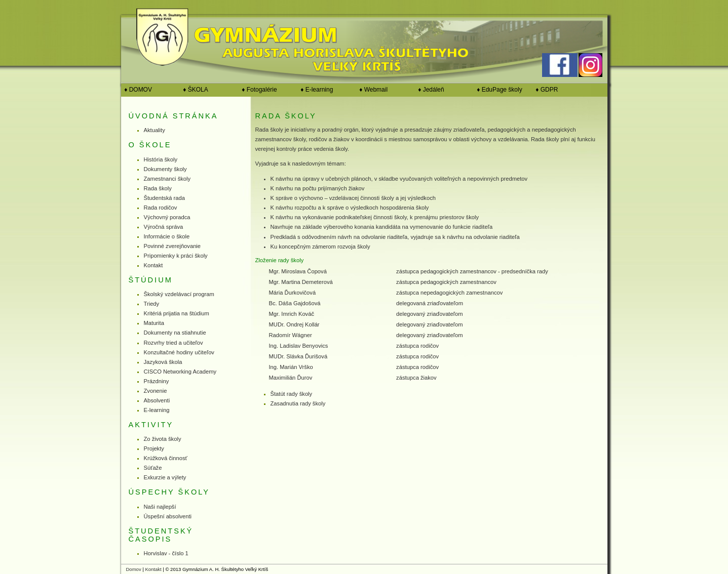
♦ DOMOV (137, 90)
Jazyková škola (163, 362)
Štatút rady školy (292, 394)
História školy (161, 159)
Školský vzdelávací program (179, 294)
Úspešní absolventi (168, 516)
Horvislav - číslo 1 (166, 553)
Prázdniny (157, 381)
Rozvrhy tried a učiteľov (174, 343)
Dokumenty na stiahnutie (175, 333)
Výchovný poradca (167, 217)
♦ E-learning (315, 90)
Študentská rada (164, 198)
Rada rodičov (161, 208)
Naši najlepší (160, 507)
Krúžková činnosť (166, 458)
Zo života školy (163, 439)
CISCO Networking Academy (180, 372)
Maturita (154, 323)
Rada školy (158, 188)
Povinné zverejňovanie (173, 246)
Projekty (154, 448)
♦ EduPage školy (498, 90)
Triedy (152, 304)
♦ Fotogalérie (258, 90)
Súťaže (153, 468)
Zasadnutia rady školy (298, 403)
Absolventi (157, 400)
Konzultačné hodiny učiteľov (179, 352)
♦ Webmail (372, 90)
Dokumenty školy (165, 169)
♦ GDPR (545, 90)
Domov (134, 569)
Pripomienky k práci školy (176, 256)
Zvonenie (156, 391)
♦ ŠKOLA (194, 90)
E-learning (157, 410)
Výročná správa (164, 227)
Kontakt (154, 265)
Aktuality (155, 130)
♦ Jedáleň (430, 90)
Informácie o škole (167, 236)
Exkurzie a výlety (165, 477)
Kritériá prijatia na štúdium (177, 313)
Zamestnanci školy (167, 179)
